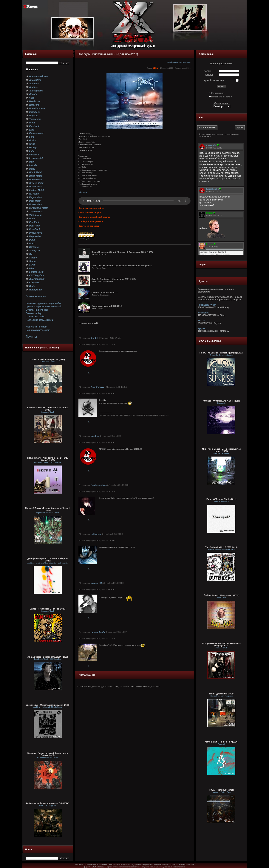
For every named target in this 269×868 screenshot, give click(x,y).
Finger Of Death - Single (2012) (221, 499)
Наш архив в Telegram (38, 330)
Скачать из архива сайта (91, 208)
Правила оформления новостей (44, 307)
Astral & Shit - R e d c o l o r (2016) (221, 742)
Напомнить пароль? (222, 97)
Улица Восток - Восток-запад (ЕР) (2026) (48, 657)
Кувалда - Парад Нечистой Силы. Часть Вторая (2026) (48, 754)
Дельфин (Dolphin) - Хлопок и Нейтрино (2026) (48, 560)
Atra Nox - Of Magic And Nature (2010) (221, 401)
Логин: (207, 71)
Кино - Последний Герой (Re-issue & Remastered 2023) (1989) (122, 252)
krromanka (203, 313)
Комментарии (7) (88, 323)
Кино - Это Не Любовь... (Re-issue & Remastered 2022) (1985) (122, 266)
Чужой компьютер (214, 80)
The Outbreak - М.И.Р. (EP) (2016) (221, 547)
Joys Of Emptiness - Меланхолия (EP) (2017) (114, 279)
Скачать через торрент (90, 212)
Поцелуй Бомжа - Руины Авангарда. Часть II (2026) (48, 509)
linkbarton (96, 534)
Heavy (176, 62)
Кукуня (201, 328)
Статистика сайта (35, 317)
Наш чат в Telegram (37, 327)
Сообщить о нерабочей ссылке (94, 217)
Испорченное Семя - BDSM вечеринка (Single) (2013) (221, 645)
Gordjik (95, 338)
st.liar (156, 68)
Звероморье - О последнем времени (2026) (48, 705)
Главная (34, 70)
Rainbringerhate (99, 485)
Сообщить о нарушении (91, 221)
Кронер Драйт (98, 632)
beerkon (95, 436)
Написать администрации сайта (44, 303)
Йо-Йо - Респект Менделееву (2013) (221, 595)
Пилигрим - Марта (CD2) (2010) (107, 306)
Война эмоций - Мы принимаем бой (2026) (48, 803)
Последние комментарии (40, 320)
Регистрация (218, 93)
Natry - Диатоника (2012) (221, 694)
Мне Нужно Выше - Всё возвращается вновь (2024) (221, 450)
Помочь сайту (34, 313)
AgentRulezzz (98, 387)
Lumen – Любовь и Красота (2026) (48, 359)
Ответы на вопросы (37, 310)
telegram (83, 192)
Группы (31, 337)
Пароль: (208, 75)
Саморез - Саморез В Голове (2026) (48, 609)
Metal (170, 62)
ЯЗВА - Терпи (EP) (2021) (221, 790)
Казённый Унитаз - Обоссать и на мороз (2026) (48, 409)
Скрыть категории (36, 296)
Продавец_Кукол (207, 305)
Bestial (201, 321)
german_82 (96, 583)
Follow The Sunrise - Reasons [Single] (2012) (221, 353)
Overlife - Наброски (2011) (104, 293)
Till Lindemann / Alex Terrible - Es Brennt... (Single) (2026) (48, 459)
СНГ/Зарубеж (185, 62)
